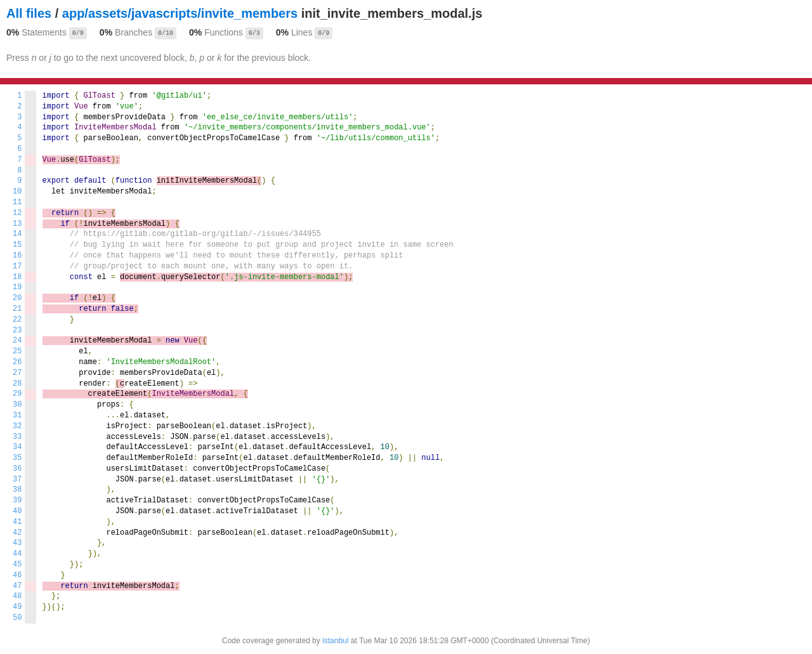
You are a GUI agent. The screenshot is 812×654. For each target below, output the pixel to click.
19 (17, 287)
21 (17, 309)
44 (17, 554)
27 (17, 373)
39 (17, 500)
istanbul (335, 641)
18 (17, 277)
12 (17, 213)
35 (17, 458)
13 (17, 224)
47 (17, 586)
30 (17, 405)
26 (17, 362)
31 (17, 415)
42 (17, 533)
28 (17, 384)
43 (17, 543)
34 (17, 447)
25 (17, 351)
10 (17, 192)
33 (17, 437)
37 (17, 480)
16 (17, 256)
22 (17, 320)
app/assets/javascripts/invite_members (180, 13)
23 (17, 330)
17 (17, 266)
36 (17, 469)
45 (17, 565)
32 (17, 426)
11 (17, 202)
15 (17, 245)
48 (17, 596)
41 (17, 522)
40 (17, 511)
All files (29, 13)
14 (17, 234)
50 (17, 618)
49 (17, 607)
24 (17, 341)
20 (17, 298)
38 (17, 490)
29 (17, 394)
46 (17, 575)
